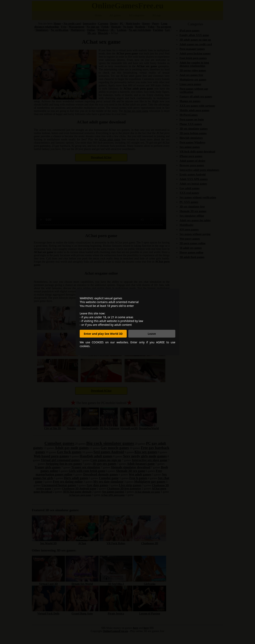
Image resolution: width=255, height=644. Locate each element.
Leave (152, 334)
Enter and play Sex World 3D (103, 334)
